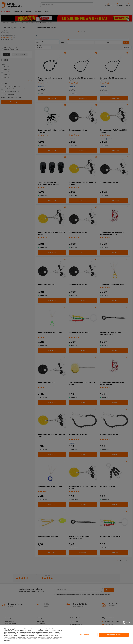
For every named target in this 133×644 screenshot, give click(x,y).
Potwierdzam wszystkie (114, 635)
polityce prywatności (54, 632)
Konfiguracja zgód (84, 635)
